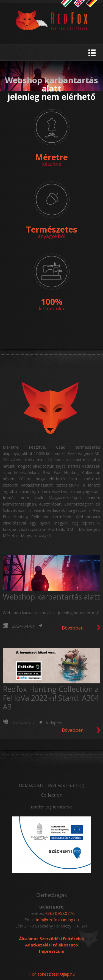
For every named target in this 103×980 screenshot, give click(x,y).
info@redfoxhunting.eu (58, 920)
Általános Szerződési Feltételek (51, 938)
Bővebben (73, 628)
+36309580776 (60, 913)
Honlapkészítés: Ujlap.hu (52, 974)
